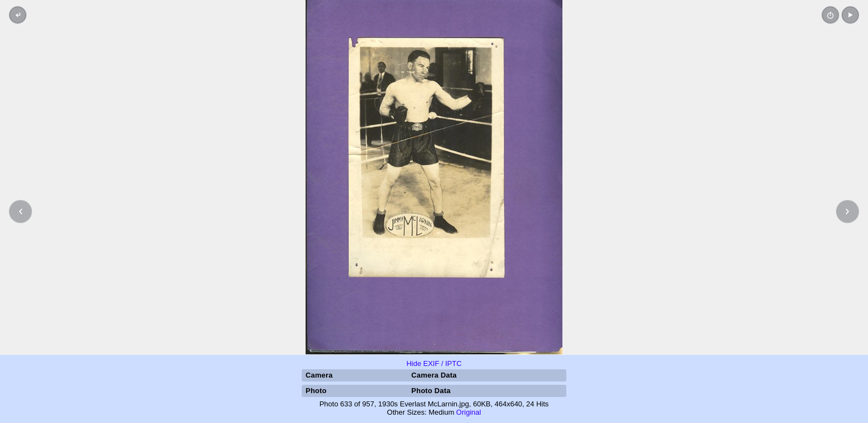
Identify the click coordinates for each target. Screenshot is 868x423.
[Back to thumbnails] (18, 15)
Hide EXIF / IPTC (434, 363)
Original (469, 412)
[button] (850, 15)
